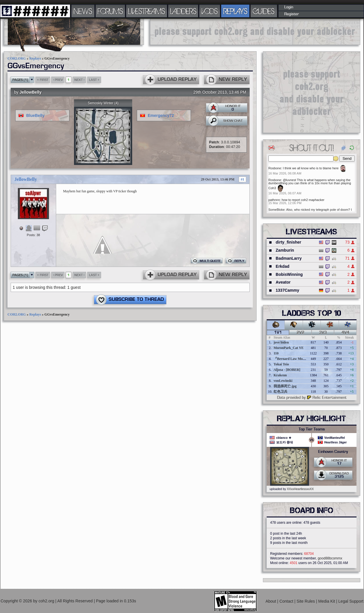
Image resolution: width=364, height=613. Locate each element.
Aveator (283, 282)
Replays (35, 58)
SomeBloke (276, 210)
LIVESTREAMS (147, 11)
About (271, 601)
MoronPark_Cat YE (289, 348)
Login (289, 7)
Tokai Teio (281, 364)
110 (276, 353)
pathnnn (274, 200)
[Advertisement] (312, 92)
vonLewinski (283, 381)
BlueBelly (35, 115)
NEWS (83, 11)
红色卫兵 (280, 392)
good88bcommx (330, 558)
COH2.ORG (17, 58)
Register (292, 14)
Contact (287, 601)
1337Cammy (287, 290)
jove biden (281, 342)
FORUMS (110, 11)
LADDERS (183, 11)
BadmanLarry (289, 258)
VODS (210, 11)
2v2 (301, 333)
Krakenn (280, 375)
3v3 (323, 333)
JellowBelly (31, 92)
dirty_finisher (288, 242)
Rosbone (275, 168)
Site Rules (306, 601)
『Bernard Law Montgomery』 (297, 359)
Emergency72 (161, 115)
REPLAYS (235, 11)
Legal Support (351, 601)
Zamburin (285, 250)
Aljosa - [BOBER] (287, 370)
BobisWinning (289, 274)
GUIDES (264, 11)
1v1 (278, 333)
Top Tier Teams (312, 429)
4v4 (345, 333)
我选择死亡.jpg (285, 386)
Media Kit (327, 601)
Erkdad (282, 266)
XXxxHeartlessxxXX (300, 489)
